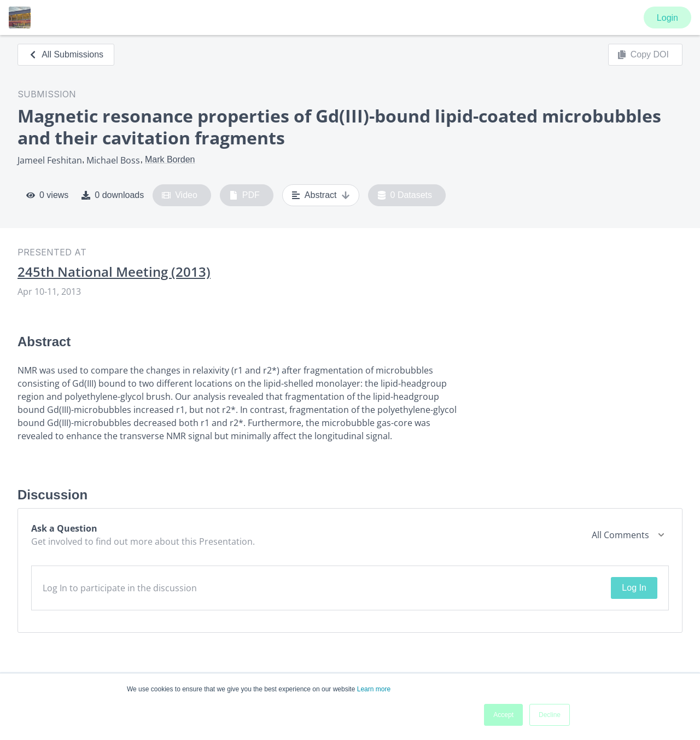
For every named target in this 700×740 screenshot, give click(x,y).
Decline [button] (550, 715)
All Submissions (66, 54)
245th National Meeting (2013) (114, 272)
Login (667, 18)
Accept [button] (503, 715)
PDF (244, 195)
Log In (634, 588)
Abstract (321, 195)
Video (180, 195)
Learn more (374, 689)
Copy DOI (643, 55)
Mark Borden (170, 159)
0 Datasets (405, 195)
